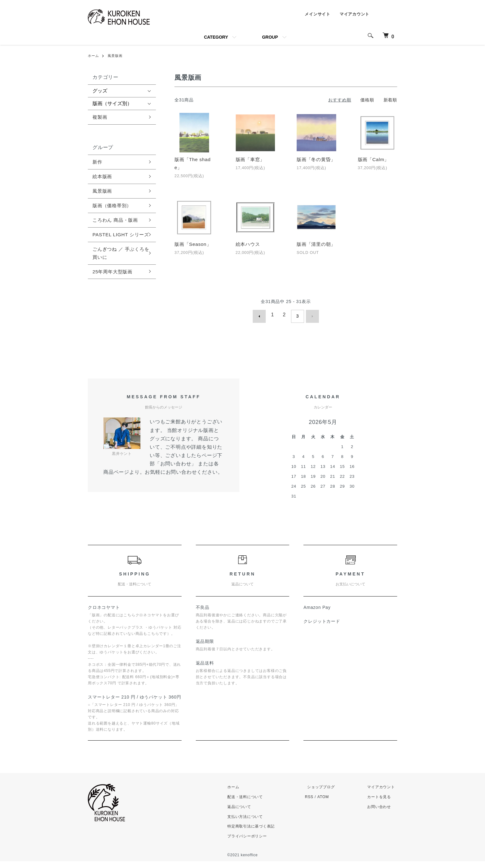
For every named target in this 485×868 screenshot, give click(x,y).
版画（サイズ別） (112, 103)
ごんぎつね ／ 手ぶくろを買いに (120, 265)
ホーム (94, 56)
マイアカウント (353, 15)
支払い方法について (250, 823)
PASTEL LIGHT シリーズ (120, 241)
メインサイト (314, 15)
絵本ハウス (249, 245)
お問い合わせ (380, 813)
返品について (243, 813)
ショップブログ (325, 794)
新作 (98, 162)
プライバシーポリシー (252, 843)
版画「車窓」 (251, 160)
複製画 (100, 117)
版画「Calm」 (375, 160)
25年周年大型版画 (114, 284)
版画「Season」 (194, 245)
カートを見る (380, 804)
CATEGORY (216, 37)
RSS (314, 804)
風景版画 (117, 56)
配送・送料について (250, 804)
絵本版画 (103, 178)
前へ (262, 324)
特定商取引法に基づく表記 (256, 833)
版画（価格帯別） (113, 207)
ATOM (328, 804)
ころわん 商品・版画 (117, 222)
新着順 (390, 100)
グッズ (100, 91)
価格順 (367, 100)
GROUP (270, 37)
